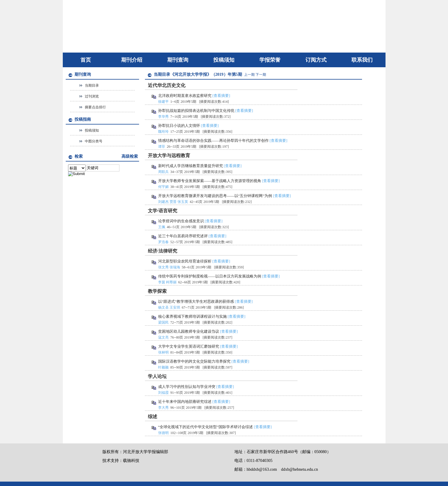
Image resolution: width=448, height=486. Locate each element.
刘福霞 (163, 393)
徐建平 (163, 102)
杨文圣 (163, 307)
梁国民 (163, 322)
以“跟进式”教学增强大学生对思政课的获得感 (196, 301)
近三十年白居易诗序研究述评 (183, 236)
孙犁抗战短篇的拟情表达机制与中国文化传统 (196, 111)
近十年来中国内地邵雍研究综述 (185, 402)
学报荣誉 (270, 60)
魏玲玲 (163, 132)
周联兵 (163, 172)
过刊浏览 (92, 96)
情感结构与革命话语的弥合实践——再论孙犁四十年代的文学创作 (213, 141)
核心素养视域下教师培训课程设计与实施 (192, 316)
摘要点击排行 (95, 107)
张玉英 (183, 202)
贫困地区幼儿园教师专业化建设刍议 (189, 331)
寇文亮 (163, 337)
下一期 (261, 75)
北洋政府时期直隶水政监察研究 (185, 96)
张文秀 (163, 267)
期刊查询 (178, 60)
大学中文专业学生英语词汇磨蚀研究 (189, 346)
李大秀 (163, 408)
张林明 (163, 352)
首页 (86, 60)
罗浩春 (163, 242)
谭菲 (162, 147)
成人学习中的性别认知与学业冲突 (187, 387)
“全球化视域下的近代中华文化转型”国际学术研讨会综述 (206, 427)
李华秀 (163, 117)
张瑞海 (175, 267)
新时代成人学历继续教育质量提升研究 (191, 166)
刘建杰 (163, 202)
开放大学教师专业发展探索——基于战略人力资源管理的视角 (210, 181)
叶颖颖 (163, 367)
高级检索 (130, 156)
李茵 (162, 282)
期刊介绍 (132, 60)
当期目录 (92, 85)
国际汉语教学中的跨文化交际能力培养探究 (194, 361)
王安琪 (175, 307)
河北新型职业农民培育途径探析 (185, 261)
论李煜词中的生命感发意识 (181, 221)
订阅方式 (316, 60)
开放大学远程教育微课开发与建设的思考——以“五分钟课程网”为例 (215, 196)
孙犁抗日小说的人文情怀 (179, 126)
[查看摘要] (221, 96)
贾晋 (173, 202)
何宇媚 (163, 187)
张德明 (163, 433)
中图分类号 (94, 141)
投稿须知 (224, 60)
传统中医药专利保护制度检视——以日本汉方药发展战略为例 (210, 276)
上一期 (249, 75)
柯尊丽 (171, 282)
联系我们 (362, 60)
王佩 (162, 227)
